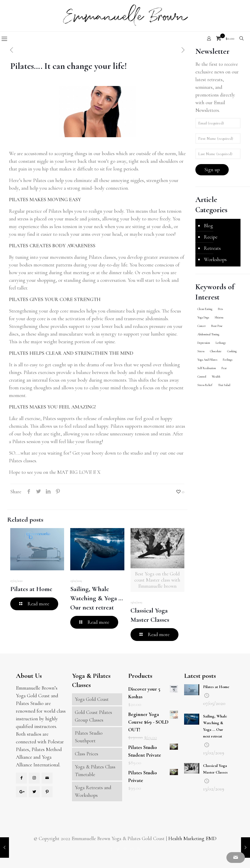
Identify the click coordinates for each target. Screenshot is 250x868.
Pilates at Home (31, 589)
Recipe (211, 237)
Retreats (212, 248)
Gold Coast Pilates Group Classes (93, 716)
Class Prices (87, 754)
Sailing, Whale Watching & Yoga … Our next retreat (97, 598)
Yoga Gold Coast (92, 699)
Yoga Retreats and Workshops (93, 791)
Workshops (215, 260)
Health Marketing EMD (192, 839)
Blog (208, 226)
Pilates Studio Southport (89, 737)
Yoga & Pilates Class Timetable (95, 771)
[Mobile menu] (4, 39)
